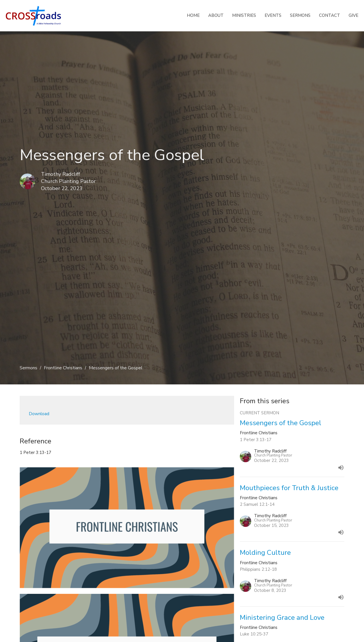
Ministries (244, 15)
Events (273, 15)
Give (353, 15)
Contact (330, 15)
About (216, 15)
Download (39, 414)
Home (193, 15)
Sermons (300, 15)
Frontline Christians (63, 368)
